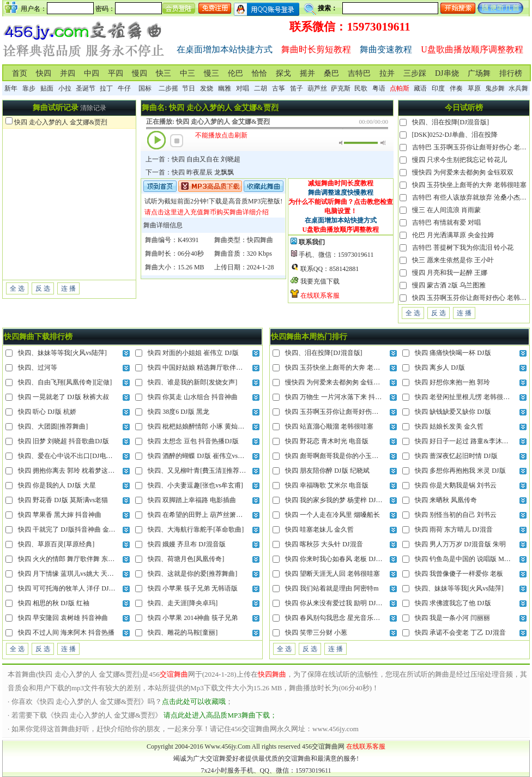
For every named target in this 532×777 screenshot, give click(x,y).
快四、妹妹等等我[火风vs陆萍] (62, 353)
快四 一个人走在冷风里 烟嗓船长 (332, 515)
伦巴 (235, 73)
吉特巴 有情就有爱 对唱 (446, 222)
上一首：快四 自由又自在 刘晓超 (193, 159)
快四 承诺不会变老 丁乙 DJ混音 (460, 633)
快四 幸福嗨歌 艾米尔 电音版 (327, 485)
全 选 (17, 288)
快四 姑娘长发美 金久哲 (449, 426)
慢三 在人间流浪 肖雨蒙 (446, 210)
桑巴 (331, 73)
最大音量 (383, 143)
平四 (116, 73)
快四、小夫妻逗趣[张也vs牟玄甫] (195, 485)
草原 (474, 88)
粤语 (379, 88)
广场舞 (479, 73)
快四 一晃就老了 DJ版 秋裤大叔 (63, 397)
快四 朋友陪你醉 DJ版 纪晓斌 (327, 471)
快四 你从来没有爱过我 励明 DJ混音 (337, 603)
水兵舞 (518, 88)
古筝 (279, 88)
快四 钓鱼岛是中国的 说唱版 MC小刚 (468, 559)
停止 (177, 141)
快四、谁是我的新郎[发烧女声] (192, 382)
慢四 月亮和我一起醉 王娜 (450, 273)
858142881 (344, 269)
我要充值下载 (320, 281)
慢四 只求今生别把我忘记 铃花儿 (460, 160)
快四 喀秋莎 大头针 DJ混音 (324, 544)
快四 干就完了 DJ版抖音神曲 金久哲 (70, 529)
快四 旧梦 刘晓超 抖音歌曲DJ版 (63, 441)
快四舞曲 (260, 240)
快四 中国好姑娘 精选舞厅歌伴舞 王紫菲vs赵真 (215, 368)
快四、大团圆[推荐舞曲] (53, 426)
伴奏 (456, 88)
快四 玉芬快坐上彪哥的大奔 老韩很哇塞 (469, 185)
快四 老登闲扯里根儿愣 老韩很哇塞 (465, 397)
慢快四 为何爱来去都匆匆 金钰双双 (463, 172)
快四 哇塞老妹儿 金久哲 (319, 529)
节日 (189, 88)
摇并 (307, 73)
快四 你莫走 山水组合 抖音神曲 (193, 397)
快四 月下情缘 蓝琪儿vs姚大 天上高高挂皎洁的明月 (92, 574)
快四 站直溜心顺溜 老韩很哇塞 (329, 426)
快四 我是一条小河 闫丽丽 (452, 618)
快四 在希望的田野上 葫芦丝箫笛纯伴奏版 (208, 515)
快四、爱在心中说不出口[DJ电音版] (69, 456)
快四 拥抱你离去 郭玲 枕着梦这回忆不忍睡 (79, 471)
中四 (92, 73)
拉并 (387, 73)
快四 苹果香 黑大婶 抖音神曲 (60, 515)
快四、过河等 (38, 368)
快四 (44, 73)
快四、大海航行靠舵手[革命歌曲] (196, 529)
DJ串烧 (447, 73)
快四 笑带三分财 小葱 (316, 633)
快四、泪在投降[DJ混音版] (451, 122)
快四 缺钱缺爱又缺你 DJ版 (453, 412)
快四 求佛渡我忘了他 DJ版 (453, 603)
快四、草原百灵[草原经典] (56, 544)
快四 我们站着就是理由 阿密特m (332, 588)
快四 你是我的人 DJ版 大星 (57, 485)
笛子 (297, 88)
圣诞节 (86, 88)
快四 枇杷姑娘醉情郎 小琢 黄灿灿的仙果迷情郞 (216, 426)
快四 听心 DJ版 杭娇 (47, 412)
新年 (11, 88)
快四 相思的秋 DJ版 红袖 (53, 603)
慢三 (211, 73)
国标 (145, 88)
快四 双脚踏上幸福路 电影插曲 (192, 500)
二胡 (261, 88)
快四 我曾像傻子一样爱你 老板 (459, 574)
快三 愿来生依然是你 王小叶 (453, 260)
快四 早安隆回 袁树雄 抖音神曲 (63, 618)
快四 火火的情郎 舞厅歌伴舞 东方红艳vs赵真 (82, 559)
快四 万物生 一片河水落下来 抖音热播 (340, 397)
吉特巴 (359, 73)
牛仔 (124, 88)
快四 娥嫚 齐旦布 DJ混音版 (186, 544)
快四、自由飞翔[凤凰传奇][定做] (65, 382)
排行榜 (511, 73)
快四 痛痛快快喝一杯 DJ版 (453, 353)
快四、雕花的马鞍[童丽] (183, 633)
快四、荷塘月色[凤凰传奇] (186, 559)
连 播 (68, 288)
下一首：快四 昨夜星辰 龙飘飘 (190, 172)
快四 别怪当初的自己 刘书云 (456, 515)
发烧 (207, 88)
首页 (20, 73)
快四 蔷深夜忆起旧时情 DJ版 (456, 456)
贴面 (47, 88)
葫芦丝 (317, 88)
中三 (188, 73)
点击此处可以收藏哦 (194, 701)
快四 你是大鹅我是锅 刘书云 (456, 485)
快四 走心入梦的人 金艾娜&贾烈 (61, 122)
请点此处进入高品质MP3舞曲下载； (220, 715)
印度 (438, 88)
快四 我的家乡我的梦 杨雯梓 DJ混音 (337, 500)
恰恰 (259, 73)
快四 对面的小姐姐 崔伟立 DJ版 (193, 353)
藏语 (420, 88)
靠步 (29, 88)
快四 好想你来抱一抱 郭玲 (452, 382)
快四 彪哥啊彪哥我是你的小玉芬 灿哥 (339, 456)
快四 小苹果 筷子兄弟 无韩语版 (193, 588)
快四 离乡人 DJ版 (440, 368)
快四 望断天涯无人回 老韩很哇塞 (332, 574)
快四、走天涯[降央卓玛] (183, 603)
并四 (68, 73)
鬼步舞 (495, 88)
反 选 (43, 288)
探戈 (283, 73)
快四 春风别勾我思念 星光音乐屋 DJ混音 (343, 618)
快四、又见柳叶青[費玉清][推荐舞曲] (201, 471)
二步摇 (168, 88)
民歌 (361, 88)
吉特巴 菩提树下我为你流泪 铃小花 (463, 248)
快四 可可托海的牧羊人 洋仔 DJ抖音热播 (76, 588)
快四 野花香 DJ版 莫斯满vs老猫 (63, 500)
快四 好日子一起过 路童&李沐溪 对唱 (469, 441)
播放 (156, 140)
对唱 (243, 88)
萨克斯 (341, 88)
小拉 (65, 88)
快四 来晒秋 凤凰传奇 (446, 500)
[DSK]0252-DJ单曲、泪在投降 (455, 135)
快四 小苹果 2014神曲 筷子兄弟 (193, 618)
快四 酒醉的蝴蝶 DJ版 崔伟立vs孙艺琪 (202, 456)
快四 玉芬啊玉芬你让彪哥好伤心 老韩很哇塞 (349, 412)
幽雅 (225, 88)
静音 (341, 143)
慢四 (140, 73)
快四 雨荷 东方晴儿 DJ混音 (454, 529)
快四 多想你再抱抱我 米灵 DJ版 (460, 471)
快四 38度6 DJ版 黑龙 (178, 412)
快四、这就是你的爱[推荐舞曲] (192, 574)
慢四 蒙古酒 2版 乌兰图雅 (449, 285)
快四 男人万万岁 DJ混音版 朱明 (460, 544)
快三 (164, 73)
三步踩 (415, 73)
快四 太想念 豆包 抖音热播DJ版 (193, 441)
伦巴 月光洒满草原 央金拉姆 (453, 235)
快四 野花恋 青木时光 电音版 (327, 441)
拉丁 (106, 88)
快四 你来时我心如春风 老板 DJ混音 (337, 559)
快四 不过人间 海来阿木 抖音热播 (66, 633)
